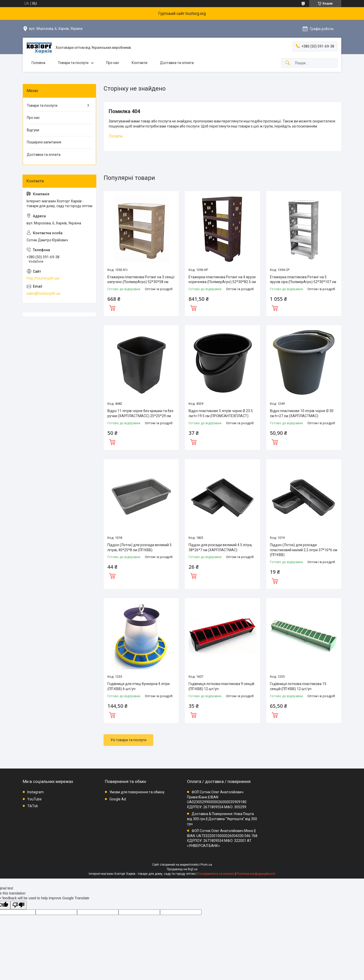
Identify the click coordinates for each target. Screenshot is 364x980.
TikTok (33, 806)
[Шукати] (288, 63)
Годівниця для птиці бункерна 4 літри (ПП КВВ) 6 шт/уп (139, 686)
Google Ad (118, 799)
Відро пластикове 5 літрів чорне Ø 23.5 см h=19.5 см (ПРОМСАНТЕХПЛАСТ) (221, 413)
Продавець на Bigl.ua (182, 869)
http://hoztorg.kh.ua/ (43, 278)
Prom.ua (206, 865)
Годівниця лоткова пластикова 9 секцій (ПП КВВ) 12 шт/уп (221, 686)
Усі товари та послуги (128, 740)
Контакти (140, 63)
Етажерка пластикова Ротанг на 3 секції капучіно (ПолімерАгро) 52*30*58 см (141, 280)
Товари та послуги (73, 63)
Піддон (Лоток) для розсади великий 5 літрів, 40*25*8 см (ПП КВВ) (140, 547)
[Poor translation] (18, 905)
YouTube (35, 799)
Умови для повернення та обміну (137, 792)
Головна (38, 63)
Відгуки (33, 130)
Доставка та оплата (177, 63)
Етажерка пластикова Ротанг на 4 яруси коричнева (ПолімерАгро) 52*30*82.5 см (222, 280)
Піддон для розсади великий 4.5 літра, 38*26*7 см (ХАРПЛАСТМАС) (220, 547)
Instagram (36, 792)
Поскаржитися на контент (216, 874)
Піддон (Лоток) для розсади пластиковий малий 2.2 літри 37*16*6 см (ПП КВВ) (304, 550)
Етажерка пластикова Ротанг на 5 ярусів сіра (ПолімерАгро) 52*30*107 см (303, 280)
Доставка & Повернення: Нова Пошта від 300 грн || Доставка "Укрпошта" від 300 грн (222, 819)
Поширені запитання (44, 142)
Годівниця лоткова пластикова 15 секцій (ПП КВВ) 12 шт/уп (298, 686)
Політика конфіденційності (256, 874)
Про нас (113, 63)
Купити (112, 307)
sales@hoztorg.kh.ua (43, 293)
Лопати (116, 136)
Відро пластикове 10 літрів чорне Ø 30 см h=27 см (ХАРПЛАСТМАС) (302, 413)
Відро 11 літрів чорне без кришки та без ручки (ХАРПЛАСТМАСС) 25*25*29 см (140, 413)
